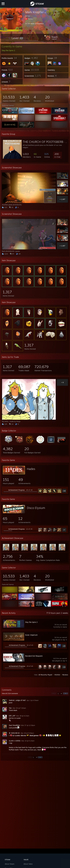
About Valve (28, 864)
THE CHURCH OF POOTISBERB (43, 142)
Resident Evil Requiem (34, 656)
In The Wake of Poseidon (35, 24)
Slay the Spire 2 (31, 622)
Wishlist (57, 675)
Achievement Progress (17, 490)
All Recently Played (45, 675)
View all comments (10, 694)
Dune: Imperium (31, 635)
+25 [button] (64, 646)
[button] (17, 38)
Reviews (65, 675)
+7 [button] (64, 530)
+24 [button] (64, 667)
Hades (31, 469)
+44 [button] (64, 491)
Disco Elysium (36, 508)
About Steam (10, 864)
